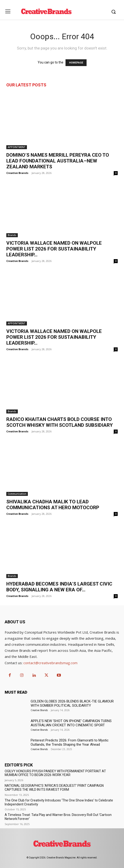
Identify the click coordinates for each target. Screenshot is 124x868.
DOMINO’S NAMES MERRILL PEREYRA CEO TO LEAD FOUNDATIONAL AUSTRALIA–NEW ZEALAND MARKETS (58, 161)
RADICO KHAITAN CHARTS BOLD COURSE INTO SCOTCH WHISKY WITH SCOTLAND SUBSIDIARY (60, 422)
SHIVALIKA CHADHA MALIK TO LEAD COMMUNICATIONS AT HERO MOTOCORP (53, 505)
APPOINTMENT (17, 147)
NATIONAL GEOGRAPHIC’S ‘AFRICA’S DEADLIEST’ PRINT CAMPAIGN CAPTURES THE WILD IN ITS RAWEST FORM (54, 788)
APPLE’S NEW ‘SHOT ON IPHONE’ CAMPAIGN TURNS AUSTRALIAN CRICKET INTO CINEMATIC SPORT (71, 723)
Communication (17, 494)
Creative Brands (17, 173)
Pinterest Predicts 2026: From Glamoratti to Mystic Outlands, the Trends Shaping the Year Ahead (70, 742)
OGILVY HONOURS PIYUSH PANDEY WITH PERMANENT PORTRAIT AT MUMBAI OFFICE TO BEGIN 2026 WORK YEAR (55, 773)
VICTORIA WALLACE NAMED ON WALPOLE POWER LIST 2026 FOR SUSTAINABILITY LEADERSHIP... (54, 249)
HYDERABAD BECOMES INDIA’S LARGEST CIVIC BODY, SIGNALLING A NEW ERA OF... (59, 587)
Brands (12, 235)
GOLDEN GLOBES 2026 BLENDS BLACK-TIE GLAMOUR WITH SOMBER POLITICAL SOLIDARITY (72, 703)
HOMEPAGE (76, 63)
